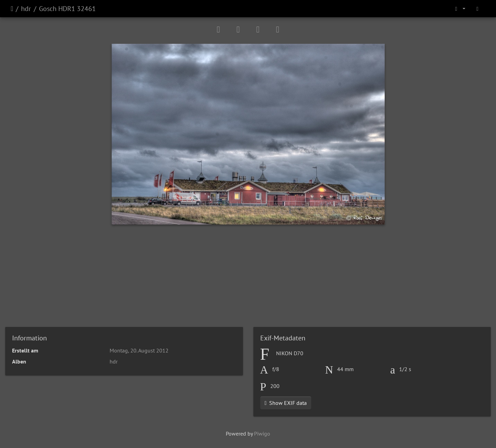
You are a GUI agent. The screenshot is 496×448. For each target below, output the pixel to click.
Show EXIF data (286, 403)
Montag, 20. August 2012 (139, 350)
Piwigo (262, 434)
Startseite (12, 9)
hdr (26, 9)
